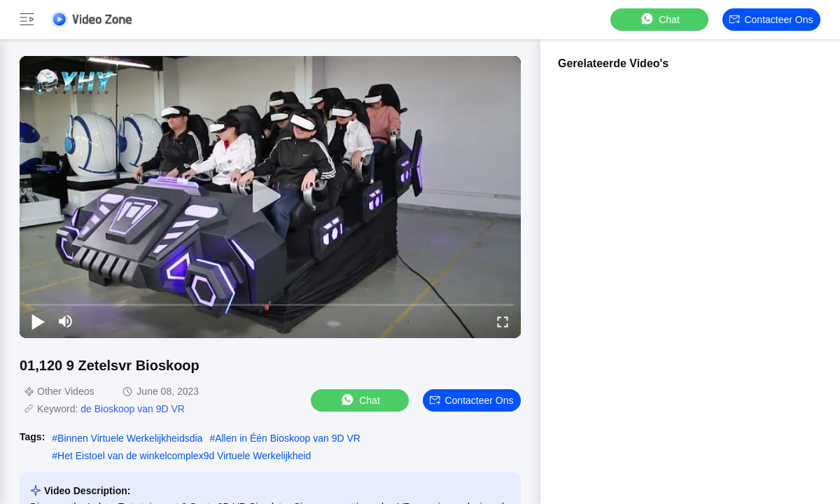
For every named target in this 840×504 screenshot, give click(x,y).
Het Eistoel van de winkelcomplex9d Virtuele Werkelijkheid (184, 456)
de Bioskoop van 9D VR (133, 409)
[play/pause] (38, 321)
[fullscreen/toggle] (503, 321)
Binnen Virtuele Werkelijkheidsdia (130, 438)
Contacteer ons (771, 20)
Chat (659, 19)
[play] (270, 197)
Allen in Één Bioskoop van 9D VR (288, 438)
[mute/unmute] (66, 321)
